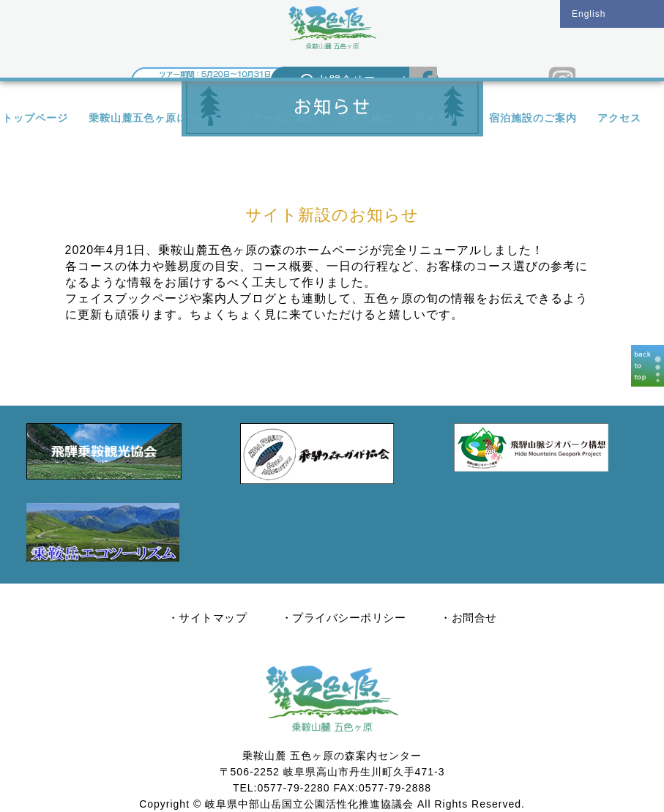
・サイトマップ (208, 618)
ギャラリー (441, 118)
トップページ (35, 118)
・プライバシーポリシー (344, 618)
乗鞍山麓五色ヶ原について (154, 118)
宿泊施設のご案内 (533, 118)
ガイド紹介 (366, 118)
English (589, 14)
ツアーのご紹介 (279, 118)
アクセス (619, 118)
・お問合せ (469, 618)
